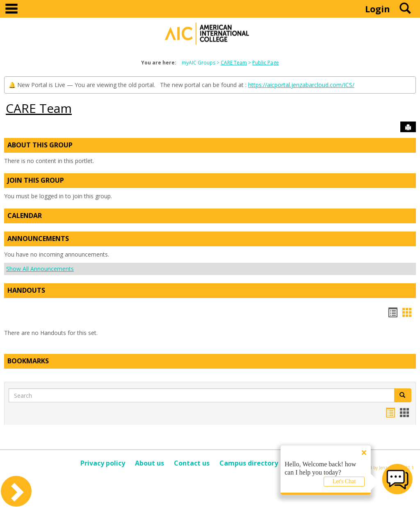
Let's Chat (344, 481)
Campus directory (249, 463)
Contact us (192, 463)
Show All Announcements (40, 269)
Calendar (25, 216)
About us (150, 463)
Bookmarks (28, 361)
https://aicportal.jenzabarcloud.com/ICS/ (301, 85)
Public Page (266, 63)
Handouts (26, 290)
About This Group (40, 145)
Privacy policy (103, 463)
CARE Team (234, 63)
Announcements (38, 239)
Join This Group (36, 180)
